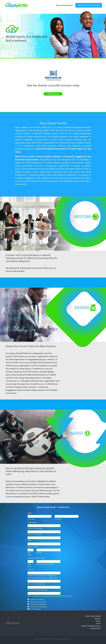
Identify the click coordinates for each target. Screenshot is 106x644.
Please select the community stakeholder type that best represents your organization (43, 577)
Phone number (33, 547)
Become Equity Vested (89, 5)
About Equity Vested (64, 5)
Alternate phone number (45, 564)
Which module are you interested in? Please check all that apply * (50, 596)
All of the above (35, 609)
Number (39, 553)
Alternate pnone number (36, 558)
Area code (29, 554)
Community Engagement (38, 604)
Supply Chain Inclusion (38, 602)
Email (30, 540)
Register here (53, 94)
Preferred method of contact (38, 590)
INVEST (76, 433)
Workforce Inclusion (37, 599)
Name (30, 513)
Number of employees (36, 528)
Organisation (32, 522)
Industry (31, 570)
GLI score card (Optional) (36, 584)
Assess (82, 308)
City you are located (35, 534)
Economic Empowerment (38, 607)
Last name (58, 519)
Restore (83, 217)
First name (31, 519)
